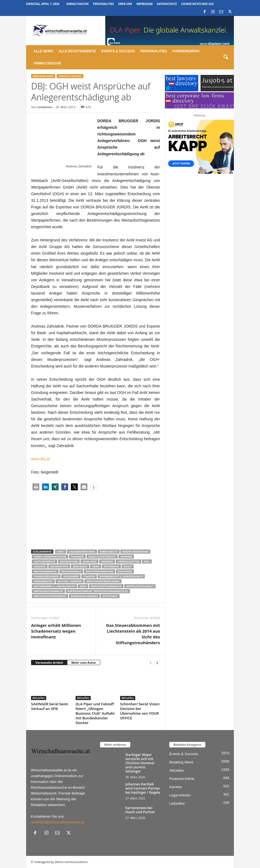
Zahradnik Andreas (84, 596)
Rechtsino (125, 571)
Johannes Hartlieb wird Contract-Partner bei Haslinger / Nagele (143, 788)
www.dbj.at (40, 459)
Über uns (125, 4)
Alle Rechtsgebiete (77, 51)
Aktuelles (39, 698)
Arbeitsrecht (109, 552)
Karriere (107, 561)
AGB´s (61, 552)
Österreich (111, 566)
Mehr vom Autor (84, 662)
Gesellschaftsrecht (102, 557)
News (96, 566)
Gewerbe (126, 557)
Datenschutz (167, 4)
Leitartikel (177, 803)
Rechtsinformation (99, 571)
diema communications (50, 557)
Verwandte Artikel (49, 662)
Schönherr (71, 576)
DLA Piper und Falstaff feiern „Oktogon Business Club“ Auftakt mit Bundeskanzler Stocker (95, 713)
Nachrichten (59, 566)
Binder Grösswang (135, 552)
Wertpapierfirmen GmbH (103, 581)
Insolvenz (89, 561)
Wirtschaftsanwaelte (106, 586)
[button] (226, 57)
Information (69, 561)
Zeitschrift (110, 596)
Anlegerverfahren (82, 552)
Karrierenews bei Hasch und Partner (140, 810)
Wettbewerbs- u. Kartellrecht (54, 586)
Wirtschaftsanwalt (140, 586)
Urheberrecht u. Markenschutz (121, 576)
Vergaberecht (43, 581)
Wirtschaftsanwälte (48, 591)
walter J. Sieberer (69, 581)
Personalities (103, 4)
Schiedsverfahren (46, 576)
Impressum (144, 4)
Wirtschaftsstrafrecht (50, 596)
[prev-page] (151, 663)
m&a (147, 561)
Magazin (40, 566)
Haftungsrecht (45, 561)
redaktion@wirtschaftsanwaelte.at (58, 822)
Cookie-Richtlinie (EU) (197, 4)
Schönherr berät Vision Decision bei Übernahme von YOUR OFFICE (140, 711)
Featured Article (182, 779)
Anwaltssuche (77, 4)
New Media (80, 566)
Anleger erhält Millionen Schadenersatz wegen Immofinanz (56, 631)
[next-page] (157, 663)
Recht (128, 566)
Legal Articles (180, 795)
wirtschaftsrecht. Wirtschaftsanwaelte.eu (98, 591)
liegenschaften (128, 561)
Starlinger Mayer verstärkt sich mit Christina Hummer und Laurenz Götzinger (140, 763)
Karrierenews (186, 51)
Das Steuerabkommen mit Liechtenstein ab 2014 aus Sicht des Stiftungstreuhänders (133, 634)
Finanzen (77, 557)
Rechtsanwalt (71, 571)
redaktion (45, 107)
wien (83, 586)
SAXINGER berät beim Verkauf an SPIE (50, 706)
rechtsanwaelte (45, 571)
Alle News (43, 51)
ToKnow (89, 576)
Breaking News (43, 76)
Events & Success (118, 51)
